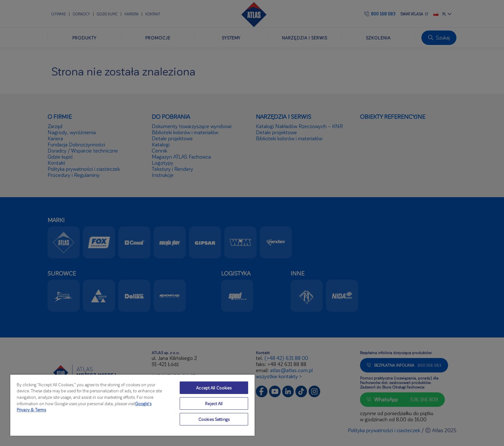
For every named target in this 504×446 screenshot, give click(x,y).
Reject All (214, 403)
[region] (132, 405)
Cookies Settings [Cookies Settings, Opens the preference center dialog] (214, 419)
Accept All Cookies (214, 388)
